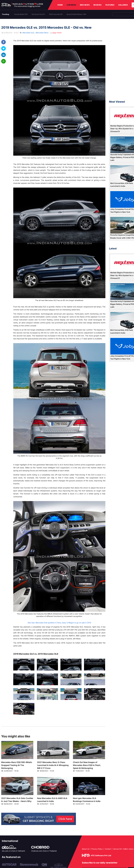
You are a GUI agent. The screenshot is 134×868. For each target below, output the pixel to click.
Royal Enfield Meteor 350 (76, 14)
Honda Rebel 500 (21, 14)
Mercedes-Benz (42, 33)
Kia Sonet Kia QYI (38, 14)
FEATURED (110, 5)
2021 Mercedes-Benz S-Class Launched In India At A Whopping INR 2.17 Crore (53, 765)
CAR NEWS (71, 5)
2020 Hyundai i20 (56, 14)
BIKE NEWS (85, 5)
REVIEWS (97, 5)
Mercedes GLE (28, 33)
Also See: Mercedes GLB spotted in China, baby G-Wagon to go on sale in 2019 (59, 623)
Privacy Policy (97, 849)
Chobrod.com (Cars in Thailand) (44, 851)
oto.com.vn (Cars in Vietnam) (13, 851)
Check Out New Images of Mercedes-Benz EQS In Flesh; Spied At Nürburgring (87, 765)
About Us (86, 849)
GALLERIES (123, 5)
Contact (108, 849)
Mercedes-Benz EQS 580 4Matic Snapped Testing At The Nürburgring (17, 765)
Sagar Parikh (56, 33)
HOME (60, 5)
